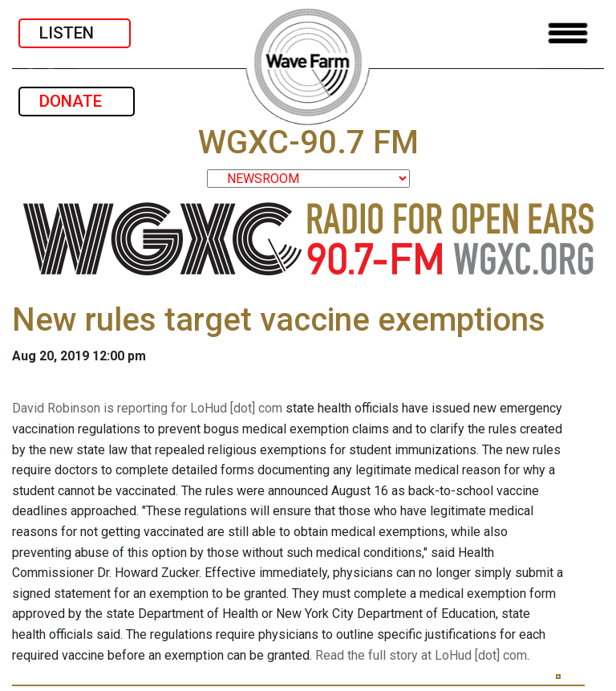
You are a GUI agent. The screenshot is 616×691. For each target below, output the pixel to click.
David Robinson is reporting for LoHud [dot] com (147, 408)
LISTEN (75, 33)
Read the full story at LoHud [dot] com (421, 655)
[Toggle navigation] (568, 33)
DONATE (77, 101)
